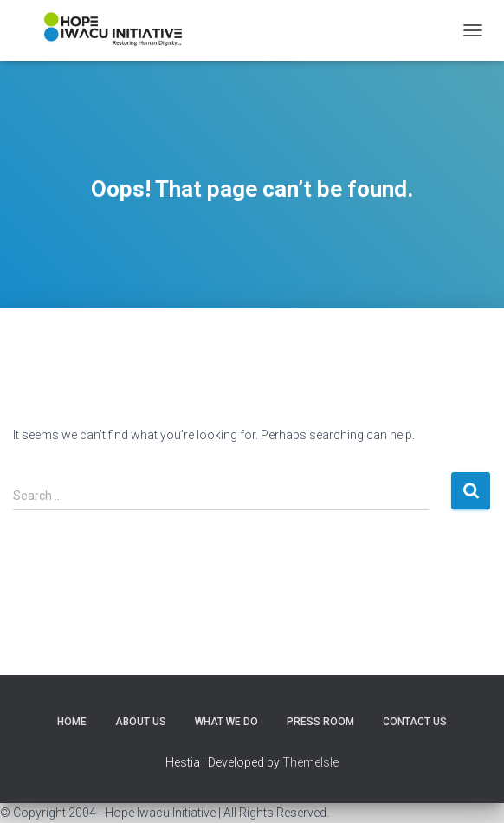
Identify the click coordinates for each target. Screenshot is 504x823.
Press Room (320, 722)
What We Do (226, 722)
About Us (141, 722)
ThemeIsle (310, 762)
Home (72, 722)
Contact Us (415, 722)
